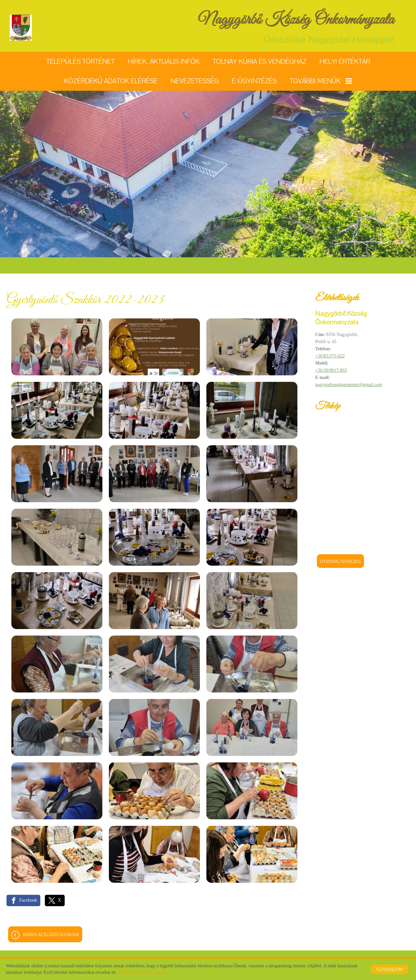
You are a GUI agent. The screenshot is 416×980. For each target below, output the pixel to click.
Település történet (80, 61)
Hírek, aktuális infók (164, 61)
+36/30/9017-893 (331, 370)
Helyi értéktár (345, 61)
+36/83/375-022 (330, 356)
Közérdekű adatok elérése (111, 81)
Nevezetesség (195, 81)
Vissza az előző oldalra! (51, 934)
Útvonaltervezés (340, 561)
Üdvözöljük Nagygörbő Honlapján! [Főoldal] (296, 27)
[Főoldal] (21, 28)
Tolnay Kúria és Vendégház (260, 61)
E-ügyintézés (254, 81)
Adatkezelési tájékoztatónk (142, 972)
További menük (321, 81)
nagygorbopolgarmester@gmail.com (349, 385)
